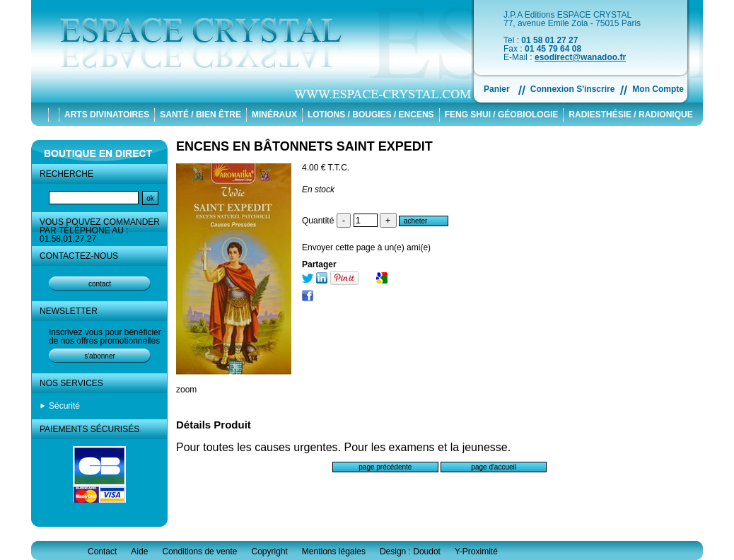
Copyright (269, 552)
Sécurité (64, 406)
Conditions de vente (199, 552)
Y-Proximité (476, 552)
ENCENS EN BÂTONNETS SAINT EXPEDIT (304, 146)
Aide (139, 552)
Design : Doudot (410, 552)
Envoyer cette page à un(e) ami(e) (366, 247)
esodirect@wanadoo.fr (580, 57)
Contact (102, 552)
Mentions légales (334, 552)
